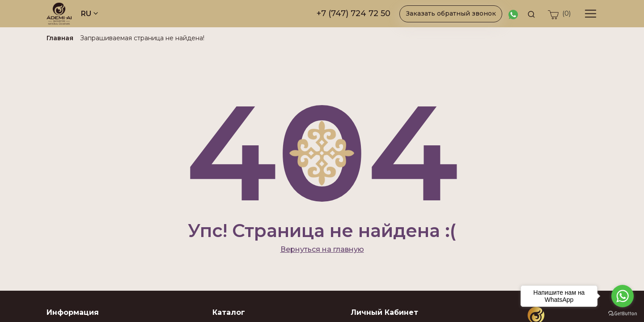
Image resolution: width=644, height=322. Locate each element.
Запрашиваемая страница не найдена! (142, 38)
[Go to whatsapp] (623, 296)
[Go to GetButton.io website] (623, 313)
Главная (60, 38)
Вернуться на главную (322, 249)
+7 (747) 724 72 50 (354, 13)
